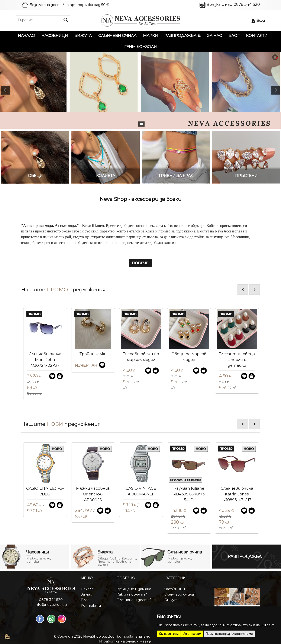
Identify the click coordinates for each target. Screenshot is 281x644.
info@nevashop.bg (51, 605)
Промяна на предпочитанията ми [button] (229, 634)
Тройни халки (141, 354)
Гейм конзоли (140, 47)
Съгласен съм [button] (169, 634)
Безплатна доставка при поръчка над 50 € (69, 5)
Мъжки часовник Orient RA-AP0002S (141, 494)
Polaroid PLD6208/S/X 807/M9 (45, 494)
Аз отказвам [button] (192, 634)
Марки (150, 36)
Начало (26, 36)
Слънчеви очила (117, 36)
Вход (261, 21)
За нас (215, 36)
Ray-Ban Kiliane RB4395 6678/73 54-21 (237, 494)
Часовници (55, 36)
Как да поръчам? (132, 594)
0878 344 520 (247, 4)
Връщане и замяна (134, 589)
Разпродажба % (183, 36)
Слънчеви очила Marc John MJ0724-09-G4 (45, 360)
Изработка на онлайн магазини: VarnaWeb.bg (141, 641)
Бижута (83, 36)
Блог (234, 36)
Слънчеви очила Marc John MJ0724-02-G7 (93, 360)
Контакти (257, 36)
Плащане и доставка (136, 600)
